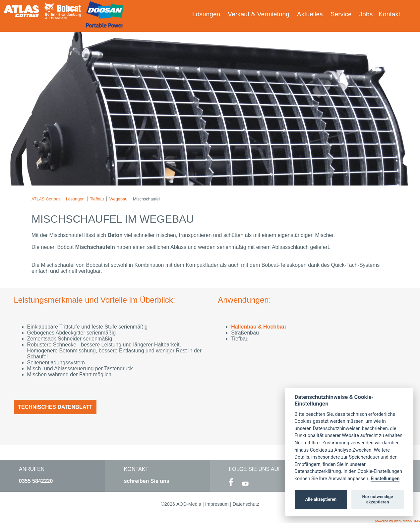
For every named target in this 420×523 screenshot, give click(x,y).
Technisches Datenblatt (55, 407)
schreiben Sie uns (147, 481)
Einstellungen (385, 479)
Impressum (217, 504)
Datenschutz (246, 504)
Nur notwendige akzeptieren (378, 499)
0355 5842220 (36, 481)
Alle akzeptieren (321, 499)
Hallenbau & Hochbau (258, 327)
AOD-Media (189, 504)
